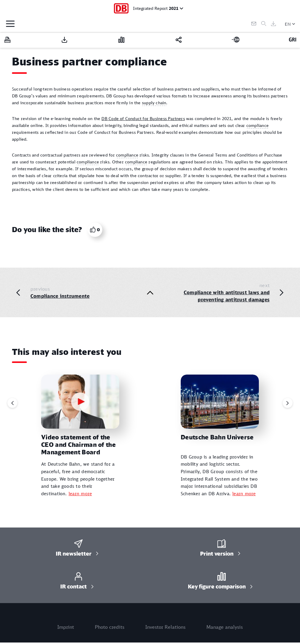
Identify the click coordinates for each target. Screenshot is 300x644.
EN (288, 24)
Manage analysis (225, 627)
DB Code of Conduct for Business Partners (143, 118)
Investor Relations (165, 627)
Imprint (66, 627)
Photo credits (110, 627)
